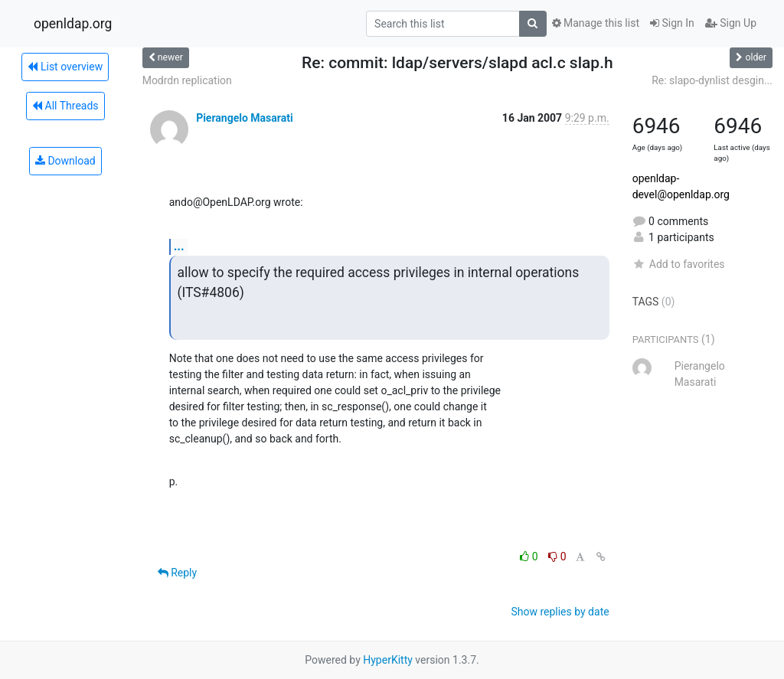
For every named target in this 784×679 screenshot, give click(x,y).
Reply (177, 573)
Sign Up (731, 23)
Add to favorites (679, 264)
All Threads (65, 106)
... (179, 246)
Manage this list (596, 23)
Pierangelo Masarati (244, 118)
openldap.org (73, 24)
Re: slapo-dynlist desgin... (712, 80)
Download (65, 161)
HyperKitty (388, 660)
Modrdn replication (187, 80)
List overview (65, 67)
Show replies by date (560, 612)
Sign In (672, 23)
